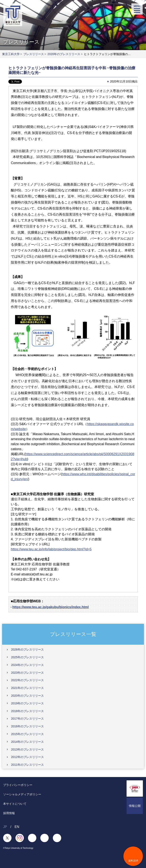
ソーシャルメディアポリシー (22, 794)
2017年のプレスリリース (27, 719)
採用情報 (9, 813)
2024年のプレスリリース (27, 665)
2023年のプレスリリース (27, 673)
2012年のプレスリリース (27, 757)
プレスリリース (34, 54)
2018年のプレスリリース (27, 711)
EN (17, 827)
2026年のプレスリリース (27, 649)
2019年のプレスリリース (27, 703)
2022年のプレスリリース (27, 680)
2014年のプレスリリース (27, 742)
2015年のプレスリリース (27, 734)
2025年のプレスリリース (27, 657)
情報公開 (135, 806)
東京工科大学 (11, 54)
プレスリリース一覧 (73, 634)
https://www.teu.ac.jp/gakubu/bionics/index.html (51, 607)
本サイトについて (15, 804)
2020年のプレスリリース (64, 54)
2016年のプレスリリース (27, 726)
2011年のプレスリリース (27, 765)
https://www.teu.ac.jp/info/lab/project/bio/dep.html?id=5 (51, 549)
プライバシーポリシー (18, 785)
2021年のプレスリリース (27, 688)
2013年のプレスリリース (27, 749)
